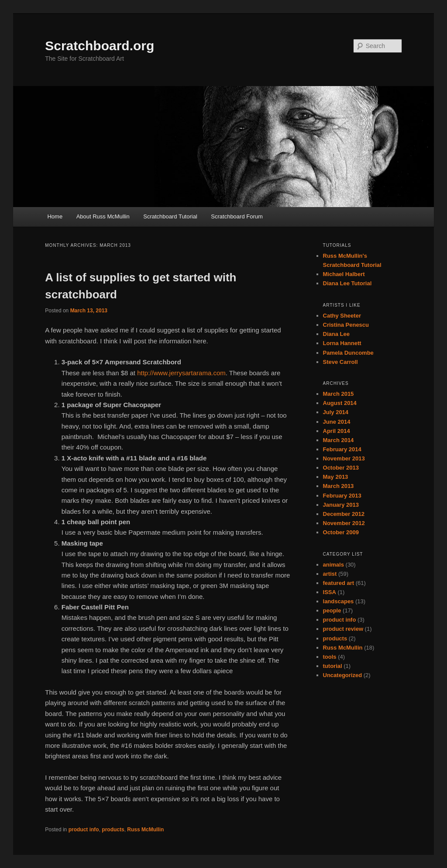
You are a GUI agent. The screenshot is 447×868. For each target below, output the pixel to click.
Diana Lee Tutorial (347, 283)
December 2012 (344, 514)
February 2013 (342, 496)
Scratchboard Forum (237, 216)
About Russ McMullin (103, 216)
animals (334, 565)
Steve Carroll (340, 362)
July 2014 (336, 412)
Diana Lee (336, 334)
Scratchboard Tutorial (170, 216)
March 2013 (339, 486)
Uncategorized (343, 675)
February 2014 (342, 449)
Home (55, 216)
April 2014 (337, 431)
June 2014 (337, 422)
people (332, 610)
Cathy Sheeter (342, 316)
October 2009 (341, 532)
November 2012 (344, 523)
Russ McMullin (145, 830)
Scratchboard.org (100, 46)
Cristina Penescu (346, 325)
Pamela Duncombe (348, 353)
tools (330, 657)
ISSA (330, 592)
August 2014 (340, 403)
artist (330, 574)
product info (84, 830)
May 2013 (336, 477)
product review (343, 629)
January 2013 (341, 505)
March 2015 (339, 394)
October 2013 (341, 468)
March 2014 (339, 440)
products (113, 830)
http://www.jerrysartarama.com (181, 373)
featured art (339, 583)
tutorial (333, 666)
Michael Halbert (344, 274)
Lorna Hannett (342, 343)
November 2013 (344, 458)
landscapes (339, 601)
